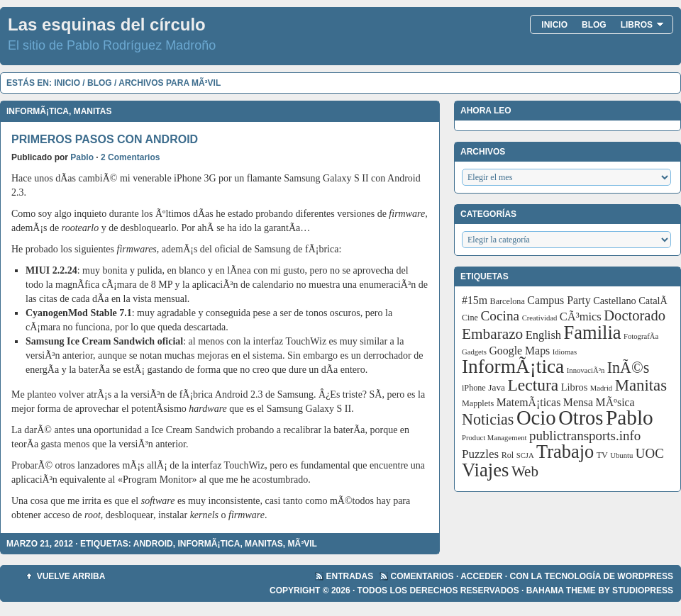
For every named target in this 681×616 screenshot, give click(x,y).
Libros (642, 25)
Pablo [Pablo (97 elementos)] (630, 418)
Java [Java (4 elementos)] (497, 387)
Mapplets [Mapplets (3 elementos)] (478, 403)
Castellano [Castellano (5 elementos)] (615, 301)
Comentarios (422, 576)
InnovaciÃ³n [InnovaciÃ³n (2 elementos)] (586, 370)
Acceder (481, 576)
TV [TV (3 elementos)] (602, 455)
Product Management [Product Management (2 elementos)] (494, 438)
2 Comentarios (130, 157)
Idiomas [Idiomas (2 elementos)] (565, 352)
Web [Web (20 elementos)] (525, 471)
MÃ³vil (303, 544)
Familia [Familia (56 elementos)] (593, 332)
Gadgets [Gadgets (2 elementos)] (474, 352)
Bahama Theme (561, 590)
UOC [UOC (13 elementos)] (650, 453)
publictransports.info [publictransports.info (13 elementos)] (585, 436)
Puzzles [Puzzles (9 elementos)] (480, 454)
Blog (594, 25)
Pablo (82, 157)
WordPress (645, 576)
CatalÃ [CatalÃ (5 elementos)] (654, 301)
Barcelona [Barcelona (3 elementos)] (508, 301)
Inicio (554, 25)
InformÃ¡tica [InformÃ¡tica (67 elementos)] (513, 366)
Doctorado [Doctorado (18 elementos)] (635, 315)
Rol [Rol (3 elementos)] (508, 455)
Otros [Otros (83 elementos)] (581, 418)
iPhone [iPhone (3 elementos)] (474, 388)
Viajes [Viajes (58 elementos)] (485, 470)
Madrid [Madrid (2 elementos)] (601, 388)
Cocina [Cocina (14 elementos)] (500, 316)
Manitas (93, 111)
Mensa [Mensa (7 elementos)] (578, 402)
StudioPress (643, 590)
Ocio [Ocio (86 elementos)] (536, 418)
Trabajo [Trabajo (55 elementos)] (565, 452)
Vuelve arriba (71, 576)
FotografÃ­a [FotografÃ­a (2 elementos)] (641, 336)
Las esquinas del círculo (107, 24)
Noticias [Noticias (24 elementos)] (488, 419)
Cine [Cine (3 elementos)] (470, 318)
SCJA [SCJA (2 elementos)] (525, 455)
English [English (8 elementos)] (543, 335)
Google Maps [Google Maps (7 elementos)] (519, 351)
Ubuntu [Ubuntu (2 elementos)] (621, 455)
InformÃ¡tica (38, 111)
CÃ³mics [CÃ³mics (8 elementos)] (581, 317)
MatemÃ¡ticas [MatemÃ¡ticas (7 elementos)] (529, 402)
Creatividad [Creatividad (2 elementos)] (540, 318)
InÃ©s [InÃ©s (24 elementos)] (629, 368)
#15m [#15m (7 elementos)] (475, 300)
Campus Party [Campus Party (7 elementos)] (559, 300)
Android (153, 544)
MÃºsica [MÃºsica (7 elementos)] (615, 402)
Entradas (350, 576)
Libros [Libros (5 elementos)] (575, 387)
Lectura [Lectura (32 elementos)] (533, 385)
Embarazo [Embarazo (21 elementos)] (492, 334)
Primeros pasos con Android (105, 139)
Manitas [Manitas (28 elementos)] (641, 385)
